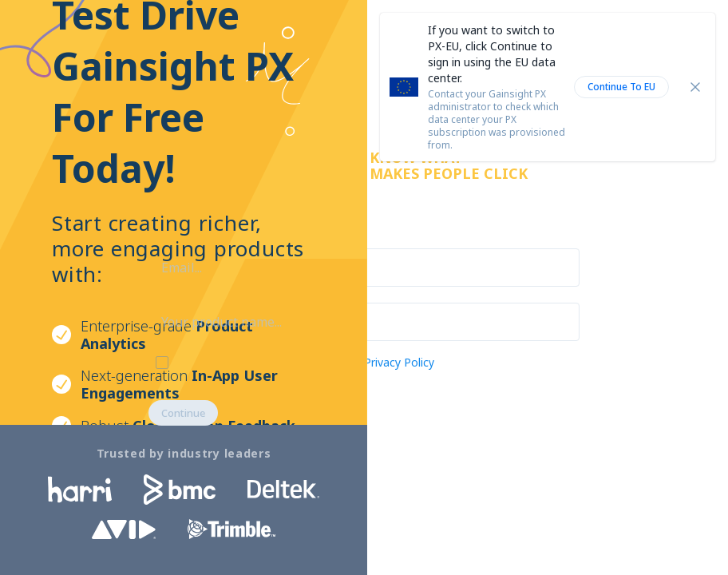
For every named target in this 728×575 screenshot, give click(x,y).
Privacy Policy (399, 362)
